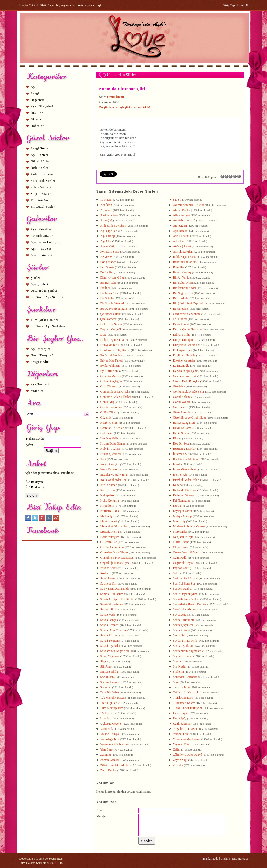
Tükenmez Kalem (184, 703)
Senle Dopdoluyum (185, 594)
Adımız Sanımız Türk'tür (189, 205)
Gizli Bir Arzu (109, 386)
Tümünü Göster (42, 200)
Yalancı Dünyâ (110, 734)
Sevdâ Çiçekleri (183, 625)
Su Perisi (106, 687)
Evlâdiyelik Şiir (110, 366)
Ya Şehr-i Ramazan (185, 729)
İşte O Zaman (109, 485)
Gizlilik (225, 859)
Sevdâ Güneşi (182, 630)
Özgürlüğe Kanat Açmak (116, 563)
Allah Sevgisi (182, 215)
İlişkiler (37, 113)
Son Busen (107, 677)
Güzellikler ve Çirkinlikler (190, 418)
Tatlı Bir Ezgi (182, 687)
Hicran (177, 438)
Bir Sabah (107, 298)
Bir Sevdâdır (181, 298)
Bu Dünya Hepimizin (114, 309)
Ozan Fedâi (180, 558)
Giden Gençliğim (111, 381)
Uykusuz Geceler (111, 724)
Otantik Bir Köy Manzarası (117, 558)
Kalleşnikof (108, 495)
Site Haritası (240, 859)
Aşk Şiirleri (40, 284)
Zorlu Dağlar (108, 770)
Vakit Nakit (108, 729)
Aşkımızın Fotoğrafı (46, 242)
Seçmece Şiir (109, 584)
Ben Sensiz (107, 267)
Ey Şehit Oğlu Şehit (186, 371)
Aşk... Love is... (43, 249)
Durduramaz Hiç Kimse (115, 350)
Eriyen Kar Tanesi (112, 360)
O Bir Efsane (181, 542)
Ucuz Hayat (180, 713)
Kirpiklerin (107, 506)
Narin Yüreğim (110, 537)
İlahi (103, 459)
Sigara (104, 661)
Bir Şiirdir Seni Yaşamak (189, 303)
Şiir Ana (106, 666)
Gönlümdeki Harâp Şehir (189, 392)
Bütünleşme (180, 309)
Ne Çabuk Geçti (183, 537)
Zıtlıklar (178, 765)
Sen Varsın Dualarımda (115, 589)
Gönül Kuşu (108, 402)
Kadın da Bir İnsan (185, 490)
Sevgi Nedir (40, 362)
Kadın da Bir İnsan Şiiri (122, 89)
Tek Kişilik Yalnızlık (186, 692)
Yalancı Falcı (181, 734)
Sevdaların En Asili (185, 641)
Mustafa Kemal (110, 532)
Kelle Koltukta (110, 501)
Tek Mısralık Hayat (112, 698)
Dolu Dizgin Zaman (113, 340)
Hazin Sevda (181, 433)
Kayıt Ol (242, 5)
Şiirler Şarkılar (110, 672)
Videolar (37, 391)
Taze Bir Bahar (110, 692)
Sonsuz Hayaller (111, 682)
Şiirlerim (179, 672)
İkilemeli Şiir (181, 454)
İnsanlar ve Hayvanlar (114, 475)
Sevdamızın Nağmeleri (115, 651)
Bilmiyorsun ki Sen (112, 277)
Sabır (176, 573)
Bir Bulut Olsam (183, 283)
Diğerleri (38, 100)
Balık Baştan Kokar (185, 257)
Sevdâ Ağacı (181, 615)
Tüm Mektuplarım (112, 708)
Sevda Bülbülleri (184, 620)
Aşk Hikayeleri (42, 106)
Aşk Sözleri (40, 155)
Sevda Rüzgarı (109, 635)
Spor (176, 682)
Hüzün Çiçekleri (111, 454)
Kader (177, 485)
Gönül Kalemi (182, 397)
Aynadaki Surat (110, 252)
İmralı (177, 464)
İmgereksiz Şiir (110, 464)
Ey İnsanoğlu (181, 366)
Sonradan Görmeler (185, 677)
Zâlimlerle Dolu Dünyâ (188, 755)
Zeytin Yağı (180, 760)
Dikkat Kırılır (182, 335)
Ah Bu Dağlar (182, 210)
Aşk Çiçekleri (109, 231)
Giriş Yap (229, 5)
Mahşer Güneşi (183, 516)
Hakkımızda (211, 859)
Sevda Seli (180, 635)
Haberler (37, 126)
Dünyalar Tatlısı (110, 345)
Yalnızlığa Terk (110, 739)
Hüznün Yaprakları (185, 449)
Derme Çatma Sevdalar (188, 329)
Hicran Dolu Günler (113, 443)
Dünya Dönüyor (183, 340)
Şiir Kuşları (180, 666)
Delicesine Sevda (111, 324)
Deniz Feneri (181, 324)
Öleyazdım (180, 547)
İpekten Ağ (180, 475)
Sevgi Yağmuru (110, 656)
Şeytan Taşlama (183, 656)
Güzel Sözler (40, 161)
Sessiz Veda (108, 615)
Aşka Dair (179, 241)
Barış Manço (108, 262)
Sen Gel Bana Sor (184, 584)
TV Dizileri (108, 713)
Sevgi (35, 93)
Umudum (106, 718)
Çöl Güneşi (180, 319)
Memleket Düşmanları (114, 526)
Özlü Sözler (40, 168)
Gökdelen (179, 386)
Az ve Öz (106, 257)
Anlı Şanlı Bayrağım (113, 226)
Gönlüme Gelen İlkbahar (116, 397)
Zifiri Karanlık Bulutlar (115, 765)
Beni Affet (107, 272)
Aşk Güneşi (108, 236)
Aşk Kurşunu (181, 236)
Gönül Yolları (182, 402)
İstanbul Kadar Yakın (186, 480)
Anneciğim (180, 226)
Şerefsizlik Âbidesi (185, 609)
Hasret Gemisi (109, 423)
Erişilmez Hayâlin (184, 355)
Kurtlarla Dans (110, 511)
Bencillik (179, 267)
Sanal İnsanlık (109, 578)
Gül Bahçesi (181, 407)
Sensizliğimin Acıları (186, 599)
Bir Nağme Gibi (183, 293)
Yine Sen (106, 749)
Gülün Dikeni (109, 412)
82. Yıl (177, 200)
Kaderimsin (108, 490)
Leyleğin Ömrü (183, 511)
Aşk (34, 87)
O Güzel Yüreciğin (112, 547)
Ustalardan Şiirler (44, 291)
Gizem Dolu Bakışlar (186, 381)
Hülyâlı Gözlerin (111, 449)
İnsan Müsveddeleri (185, 469)
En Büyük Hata (183, 350)
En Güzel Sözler (43, 207)
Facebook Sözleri (44, 181)
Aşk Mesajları (41, 349)
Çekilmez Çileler (111, 314)
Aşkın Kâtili (108, 246)
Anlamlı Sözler (42, 174)
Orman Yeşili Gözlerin (187, 552)
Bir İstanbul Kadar (185, 288)
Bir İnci (105, 288)
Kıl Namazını (182, 501)
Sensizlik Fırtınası (112, 604)
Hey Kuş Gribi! (110, 438)
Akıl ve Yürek (109, 215)
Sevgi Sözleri (41, 148)
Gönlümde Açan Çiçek (115, 392)
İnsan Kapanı (109, 469)
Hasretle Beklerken (112, 428)
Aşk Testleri (40, 384)
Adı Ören (106, 205)
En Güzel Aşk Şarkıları (48, 326)
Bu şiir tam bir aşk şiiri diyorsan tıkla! (125, 107)
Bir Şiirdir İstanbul (112, 303)
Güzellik (106, 418)
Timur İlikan (115, 97)
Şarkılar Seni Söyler (186, 578)
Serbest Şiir (108, 609)
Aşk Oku (106, 241)
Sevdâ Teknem (110, 641)
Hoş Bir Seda (181, 443)
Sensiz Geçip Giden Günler (118, 599)
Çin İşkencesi (109, 319)
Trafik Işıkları (109, 703)
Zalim (177, 749)
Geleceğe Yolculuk (185, 376)
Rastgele (106, 573)
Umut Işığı (180, 718)
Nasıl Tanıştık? (42, 355)
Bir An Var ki (181, 277)
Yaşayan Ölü (181, 744)
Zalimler (106, 755)
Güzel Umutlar (182, 412)
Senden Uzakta (182, 589)
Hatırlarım (107, 433)
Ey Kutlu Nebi (109, 371)
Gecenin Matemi (111, 376)
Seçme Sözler (41, 194)
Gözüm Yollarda (111, 407)
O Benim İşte (109, 542)
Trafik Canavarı (183, 698)
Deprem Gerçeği (111, 329)
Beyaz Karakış (182, 272)
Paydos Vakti (109, 568)
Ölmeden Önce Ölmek (114, 552)
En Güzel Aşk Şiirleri (47, 297)
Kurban (178, 506)
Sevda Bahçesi (109, 620)
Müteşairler (180, 532)
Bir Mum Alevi (110, 293)
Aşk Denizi (180, 231)
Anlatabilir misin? (184, 220)
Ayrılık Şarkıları (183, 252)
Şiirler (36, 278)
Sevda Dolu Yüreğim (114, 630)
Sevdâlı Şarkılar (110, 646)
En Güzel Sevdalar (112, 355)
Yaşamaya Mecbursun (187, 739)
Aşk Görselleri (42, 229)
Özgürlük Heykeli (184, 563)
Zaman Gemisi (110, 760)
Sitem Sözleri (41, 187)
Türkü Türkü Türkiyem (188, 708)
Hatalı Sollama (182, 428)
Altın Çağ (107, 220)
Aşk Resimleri (42, 255)
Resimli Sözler (42, 236)
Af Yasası (106, 210)
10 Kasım (106, 200)
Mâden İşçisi (108, 516)
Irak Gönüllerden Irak (114, 480)
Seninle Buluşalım (112, 594)
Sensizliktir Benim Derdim (190, 604)
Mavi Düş (179, 521)
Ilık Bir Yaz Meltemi (186, 459)
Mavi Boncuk (109, 521)
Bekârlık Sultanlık (184, 262)
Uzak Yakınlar (182, 724)
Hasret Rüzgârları (184, 423)
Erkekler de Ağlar (184, 360)
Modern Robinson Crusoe (189, 526)
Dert (103, 335)
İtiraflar (37, 119)
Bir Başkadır (108, 283)
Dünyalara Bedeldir (185, 345)
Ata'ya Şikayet (182, 246)
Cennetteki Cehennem (187, 314)
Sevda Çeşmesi (110, 625)
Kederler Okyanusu (185, 495)
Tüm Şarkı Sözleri (44, 320)
